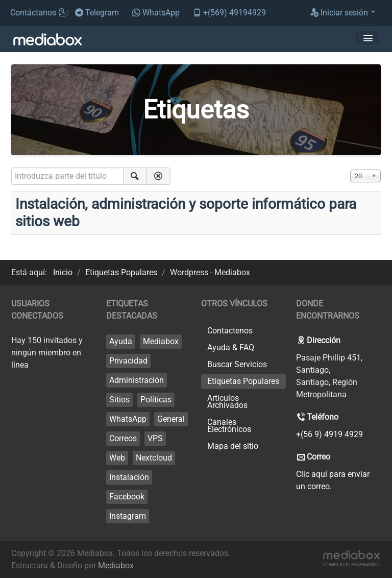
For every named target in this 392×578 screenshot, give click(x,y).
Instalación (129, 477)
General (171, 419)
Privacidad (128, 361)
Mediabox (161, 341)
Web (117, 458)
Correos (123, 438)
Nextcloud (154, 458)
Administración (137, 380)
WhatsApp (128, 419)
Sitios (119, 400)
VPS (155, 438)
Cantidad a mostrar (350, 168)
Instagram (128, 516)
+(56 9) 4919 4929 (329, 434)
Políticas (156, 400)
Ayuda (121, 341)
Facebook (127, 497)
